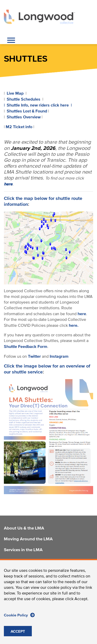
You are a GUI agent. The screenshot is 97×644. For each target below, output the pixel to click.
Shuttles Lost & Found (27, 111)
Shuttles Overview (24, 117)
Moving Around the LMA (28, 539)
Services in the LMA (23, 550)
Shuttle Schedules (24, 99)
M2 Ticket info (19, 127)
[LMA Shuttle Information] (48, 248)
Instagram (59, 356)
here (82, 314)
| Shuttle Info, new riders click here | (38, 105)
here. (74, 325)
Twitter (34, 356)
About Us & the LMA (24, 528)
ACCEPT (18, 633)
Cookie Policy (19, 616)
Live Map (15, 93)
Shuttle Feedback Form (26, 347)
